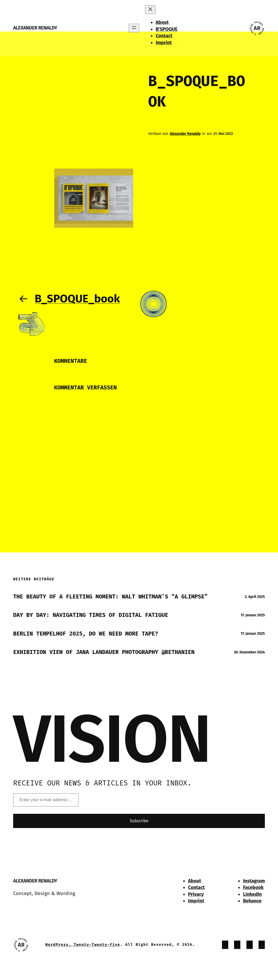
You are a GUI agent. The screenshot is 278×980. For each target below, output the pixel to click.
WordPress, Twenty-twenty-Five (83, 945)
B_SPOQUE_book (77, 299)
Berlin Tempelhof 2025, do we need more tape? (86, 634)
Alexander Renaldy (35, 28)
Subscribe (139, 821)
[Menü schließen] (150, 10)
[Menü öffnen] (134, 28)
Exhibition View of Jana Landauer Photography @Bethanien (104, 652)
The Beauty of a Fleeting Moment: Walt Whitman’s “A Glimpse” (110, 597)
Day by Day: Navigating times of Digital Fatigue (91, 615)
